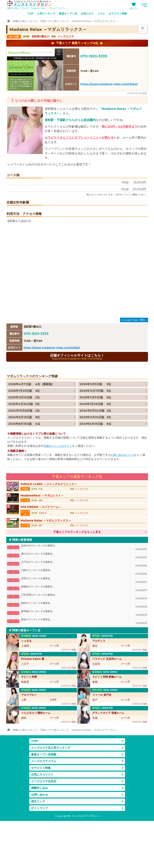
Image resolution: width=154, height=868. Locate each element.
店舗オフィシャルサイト (59, 487)
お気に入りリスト (43, 819)
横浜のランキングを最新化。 (84, 664)
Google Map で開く (134, 361)
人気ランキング (44, 14)
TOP (27, 14)
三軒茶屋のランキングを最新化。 (84, 640)
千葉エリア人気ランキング (58, 22)
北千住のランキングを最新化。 (84, 607)
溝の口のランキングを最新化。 (84, 599)
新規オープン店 (67, 14)
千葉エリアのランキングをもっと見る (77, 575)
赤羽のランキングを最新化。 (84, 623)
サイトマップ (40, 855)
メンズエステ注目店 (45, 826)
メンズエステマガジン (32, 4)
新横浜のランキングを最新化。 (84, 632)
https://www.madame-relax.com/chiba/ (109, 85)
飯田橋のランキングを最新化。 (84, 656)
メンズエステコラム (45, 805)
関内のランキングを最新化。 (84, 648)
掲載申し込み (40, 834)
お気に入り (139, 8)
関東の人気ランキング (26, 22)
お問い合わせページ (123, 496)
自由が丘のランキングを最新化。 (84, 591)
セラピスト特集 (121, 14)
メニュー (149, 5)
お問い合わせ (40, 841)
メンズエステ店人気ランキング (52, 791)
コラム (103, 14)
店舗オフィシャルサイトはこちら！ (77, 398)
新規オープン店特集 (45, 798)
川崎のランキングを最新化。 (84, 615)
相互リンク (39, 848)
